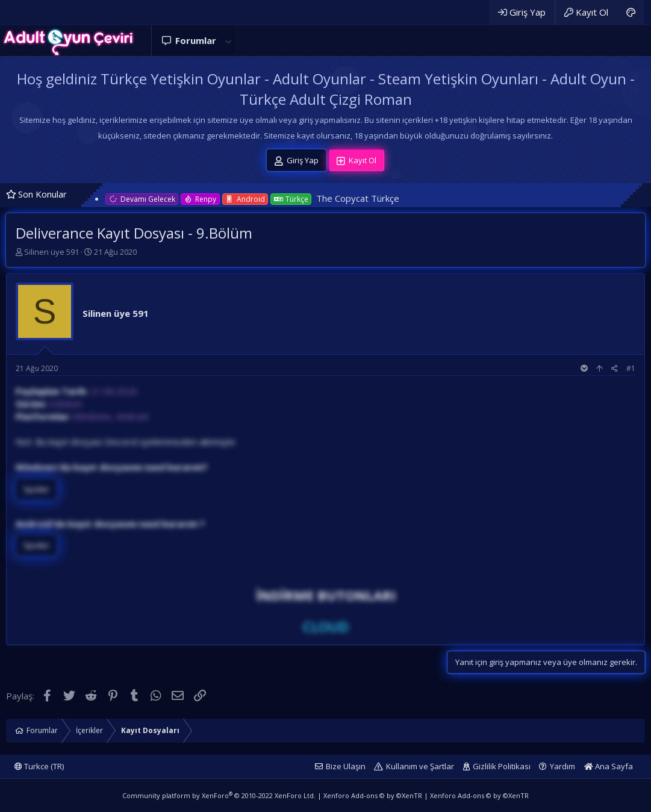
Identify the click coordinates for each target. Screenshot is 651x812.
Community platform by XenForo (219, 795)
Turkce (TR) (39, 766)
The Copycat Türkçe (358, 198)
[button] (228, 41)
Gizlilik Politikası (502, 766)
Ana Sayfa (609, 766)
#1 (631, 368)
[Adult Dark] (631, 12)
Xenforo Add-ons (373, 795)
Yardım (562, 766)
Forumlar (196, 40)
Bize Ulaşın (346, 766)
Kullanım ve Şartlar (420, 766)
